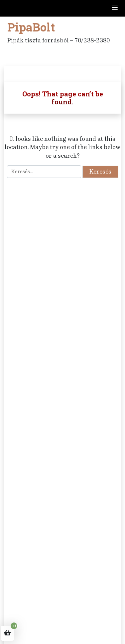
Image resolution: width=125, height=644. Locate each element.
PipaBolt (31, 27)
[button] (115, 8)
